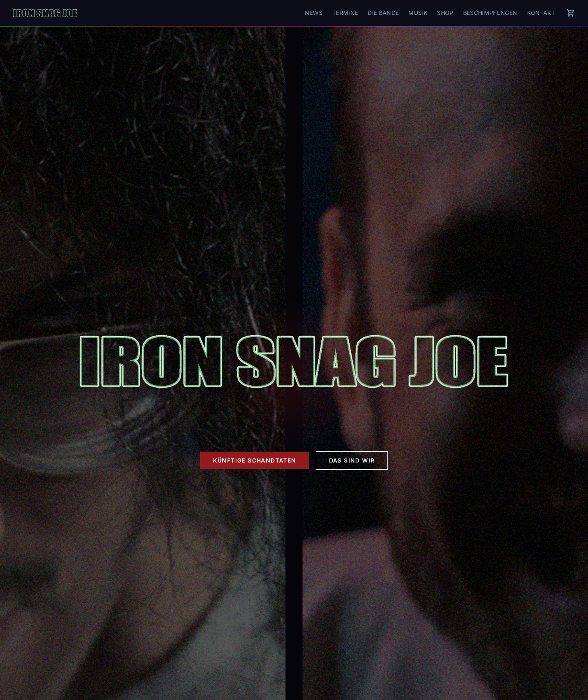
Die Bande (383, 13)
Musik (418, 13)
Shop (445, 13)
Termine (345, 13)
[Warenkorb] (571, 13)
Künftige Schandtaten (255, 460)
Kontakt (541, 13)
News (314, 13)
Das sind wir (352, 460)
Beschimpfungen (490, 13)
